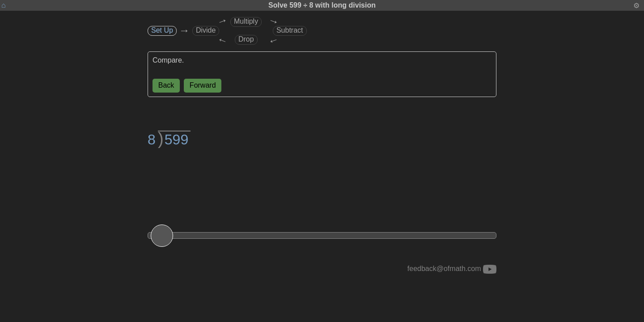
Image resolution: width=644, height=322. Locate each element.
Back (166, 85)
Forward (203, 85)
